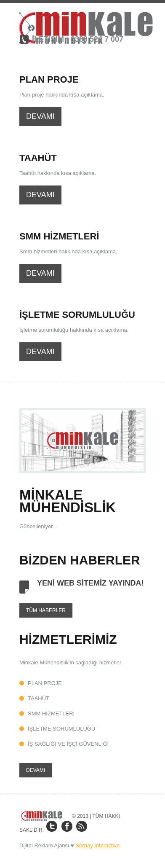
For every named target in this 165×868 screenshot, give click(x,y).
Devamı (40, 116)
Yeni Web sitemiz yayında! (90, 583)
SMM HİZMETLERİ (51, 713)
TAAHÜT (39, 698)
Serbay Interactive (97, 845)
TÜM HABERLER (46, 610)
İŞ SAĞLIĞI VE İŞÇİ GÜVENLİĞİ (68, 744)
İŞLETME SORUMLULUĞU (61, 729)
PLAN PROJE (45, 683)
